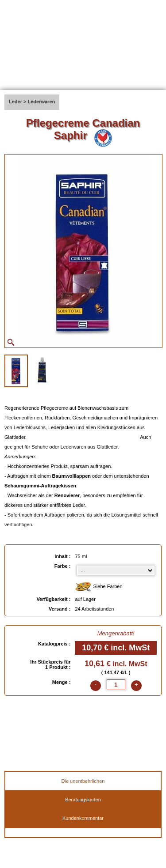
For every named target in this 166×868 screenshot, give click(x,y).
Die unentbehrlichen (83, 781)
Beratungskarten (83, 800)
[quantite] (116, 684)
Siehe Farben (98, 587)
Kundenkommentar (83, 818)
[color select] (116, 570)
